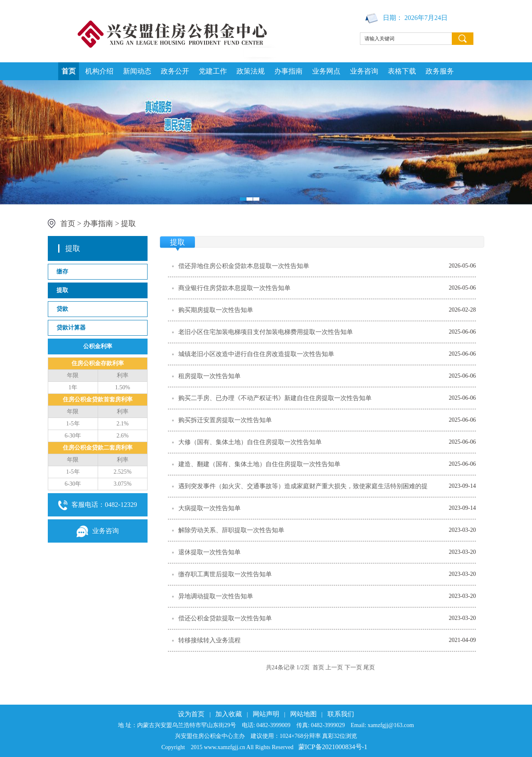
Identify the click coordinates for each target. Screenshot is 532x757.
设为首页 (191, 714)
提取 (128, 224)
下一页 (353, 667)
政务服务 (440, 71)
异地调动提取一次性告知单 (216, 596)
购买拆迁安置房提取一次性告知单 (225, 420)
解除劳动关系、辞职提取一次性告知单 (231, 530)
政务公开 (175, 71)
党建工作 (213, 71)
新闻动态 (137, 71)
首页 (69, 71)
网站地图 (303, 714)
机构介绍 (99, 71)
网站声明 (266, 714)
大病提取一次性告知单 (209, 508)
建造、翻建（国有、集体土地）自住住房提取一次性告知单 (259, 464)
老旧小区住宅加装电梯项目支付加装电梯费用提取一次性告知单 (266, 332)
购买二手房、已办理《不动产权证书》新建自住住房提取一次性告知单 (275, 398)
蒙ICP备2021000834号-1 (333, 747)
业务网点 (326, 71)
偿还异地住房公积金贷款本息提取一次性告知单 (244, 266)
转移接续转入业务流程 (209, 640)
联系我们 (341, 714)
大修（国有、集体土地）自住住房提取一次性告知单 (250, 442)
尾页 (369, 667)
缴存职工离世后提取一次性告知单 (225, 574)
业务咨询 (364, 71)
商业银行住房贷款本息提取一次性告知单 (234, 288)
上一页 (334, 667)
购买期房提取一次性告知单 (216, 310)
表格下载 (402, 71)
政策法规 (251, 71)
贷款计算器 (71, 328)
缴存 (62, 272)
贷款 (62, 309)
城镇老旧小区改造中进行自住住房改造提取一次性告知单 (256, 354)
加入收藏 (229, 714)
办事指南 (288, 71)
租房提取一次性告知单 (209, 376)
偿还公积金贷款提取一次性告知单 (225, 618)
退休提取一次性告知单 (209, 552)
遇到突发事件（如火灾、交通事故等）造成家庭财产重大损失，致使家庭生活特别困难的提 (303, 486)
